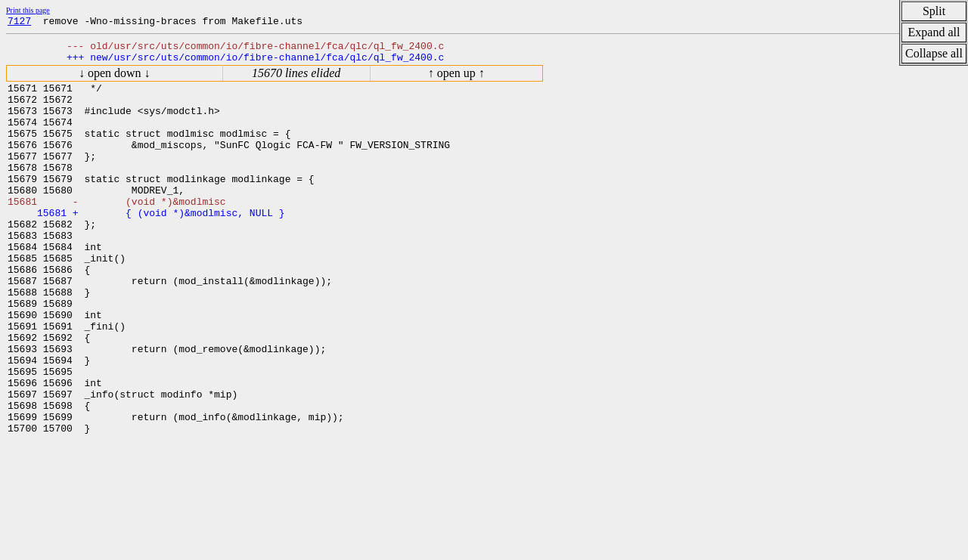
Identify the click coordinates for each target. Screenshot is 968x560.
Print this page (28, 10)
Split (934, 11)
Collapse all (934, 53)
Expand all (934, 32)
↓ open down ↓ (115, 80)
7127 (19, 23)
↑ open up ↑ (456, 80)
